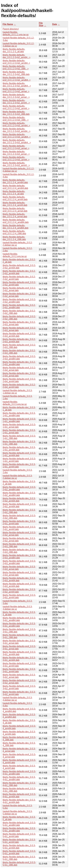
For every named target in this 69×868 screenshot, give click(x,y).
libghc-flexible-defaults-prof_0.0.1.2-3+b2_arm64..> (16, 62)
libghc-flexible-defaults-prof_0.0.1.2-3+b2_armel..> (16, 90)
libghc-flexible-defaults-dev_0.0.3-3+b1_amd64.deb (19, 625)
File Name (8, 24)
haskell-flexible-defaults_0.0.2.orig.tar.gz (15, 255)
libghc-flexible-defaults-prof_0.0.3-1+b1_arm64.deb (19, 454)
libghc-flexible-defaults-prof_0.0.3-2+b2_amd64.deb (19, 488)
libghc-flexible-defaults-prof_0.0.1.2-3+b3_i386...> (16, 119)
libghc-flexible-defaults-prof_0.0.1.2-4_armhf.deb (15, 198)
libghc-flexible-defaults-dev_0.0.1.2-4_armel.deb (15, 215)
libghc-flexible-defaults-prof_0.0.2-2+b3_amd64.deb (19, 358)
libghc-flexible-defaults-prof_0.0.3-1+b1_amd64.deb (19, 420)
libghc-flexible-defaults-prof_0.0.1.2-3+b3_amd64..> (17, 136)
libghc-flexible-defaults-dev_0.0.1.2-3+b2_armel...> (16, 96)
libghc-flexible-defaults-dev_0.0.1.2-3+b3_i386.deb (16, 113)
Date (55, 24)
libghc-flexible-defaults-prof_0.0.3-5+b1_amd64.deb (19, 824)
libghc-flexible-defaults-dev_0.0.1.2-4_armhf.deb (15, 204)
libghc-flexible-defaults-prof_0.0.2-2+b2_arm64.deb (19, 267)
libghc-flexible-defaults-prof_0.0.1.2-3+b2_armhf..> (16, 107)
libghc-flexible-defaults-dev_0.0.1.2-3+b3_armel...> (16, 153)
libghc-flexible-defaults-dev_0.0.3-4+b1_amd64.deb (19, 778)
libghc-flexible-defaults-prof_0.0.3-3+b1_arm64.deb (19, 653)
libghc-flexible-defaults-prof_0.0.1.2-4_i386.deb (14, 232)
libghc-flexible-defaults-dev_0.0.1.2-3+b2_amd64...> (17, 85)
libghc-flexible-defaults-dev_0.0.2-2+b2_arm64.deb (19, 272)
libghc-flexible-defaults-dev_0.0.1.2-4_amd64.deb (15, 227)
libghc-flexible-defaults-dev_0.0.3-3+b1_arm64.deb (19, 659)
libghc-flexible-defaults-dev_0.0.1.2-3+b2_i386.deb (16, 73)
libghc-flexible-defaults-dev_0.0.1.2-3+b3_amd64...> (17, 141)
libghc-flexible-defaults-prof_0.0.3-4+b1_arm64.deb (19, 795)
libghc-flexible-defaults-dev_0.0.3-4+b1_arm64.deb (19, 801)
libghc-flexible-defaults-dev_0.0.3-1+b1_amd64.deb (19, 414)
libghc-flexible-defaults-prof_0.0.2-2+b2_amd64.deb (19, 301)
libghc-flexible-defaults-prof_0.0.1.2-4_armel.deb (15, 210)
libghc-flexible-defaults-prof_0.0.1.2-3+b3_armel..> (16, 147)
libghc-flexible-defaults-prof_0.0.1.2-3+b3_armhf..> (16, 158)
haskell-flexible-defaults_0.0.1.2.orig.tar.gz (16, 33)
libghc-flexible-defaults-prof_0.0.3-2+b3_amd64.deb (19, 562)
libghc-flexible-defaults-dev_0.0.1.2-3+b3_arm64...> (17, 130)
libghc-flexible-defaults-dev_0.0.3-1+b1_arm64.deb (19, 449)
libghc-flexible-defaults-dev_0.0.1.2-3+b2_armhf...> (16, 102)
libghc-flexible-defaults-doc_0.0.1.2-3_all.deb (14, 50)
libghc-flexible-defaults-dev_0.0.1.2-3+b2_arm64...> (17, 56)
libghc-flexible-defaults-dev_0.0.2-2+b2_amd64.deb (19, 306)
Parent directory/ (11, 29)
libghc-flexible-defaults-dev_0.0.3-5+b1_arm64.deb (19, 847)
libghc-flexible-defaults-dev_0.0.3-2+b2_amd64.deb (19, 494)
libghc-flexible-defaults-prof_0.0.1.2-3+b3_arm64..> (16, 124)
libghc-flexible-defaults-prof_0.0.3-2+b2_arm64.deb (19, 505)
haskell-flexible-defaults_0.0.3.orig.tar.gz (15, 403)
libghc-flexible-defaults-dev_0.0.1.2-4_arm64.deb (15, 181)
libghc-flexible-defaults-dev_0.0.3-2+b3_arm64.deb (19, 579)
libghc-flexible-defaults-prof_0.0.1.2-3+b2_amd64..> (17, 79)
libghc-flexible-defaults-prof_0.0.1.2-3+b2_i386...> (16, 67)
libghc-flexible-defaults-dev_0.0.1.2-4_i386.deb (14, 238)
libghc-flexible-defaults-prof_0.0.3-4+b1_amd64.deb (19, 773)
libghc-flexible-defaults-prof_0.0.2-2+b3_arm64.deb (19, 335)
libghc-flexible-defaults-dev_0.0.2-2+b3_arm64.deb (19, 340)
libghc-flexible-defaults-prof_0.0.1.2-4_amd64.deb (16, 221)
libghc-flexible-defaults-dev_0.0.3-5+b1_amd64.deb (19, 830)
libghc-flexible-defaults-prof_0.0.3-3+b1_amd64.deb (19, 619)
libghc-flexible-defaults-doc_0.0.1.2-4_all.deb (14, 193)
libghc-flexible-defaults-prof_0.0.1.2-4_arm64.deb (15, 187)
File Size (41, 24)
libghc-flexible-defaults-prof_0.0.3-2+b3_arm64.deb (19, 585)
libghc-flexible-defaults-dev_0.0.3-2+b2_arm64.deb (19, 500)
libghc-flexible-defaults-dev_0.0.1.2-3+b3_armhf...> (16, 164)
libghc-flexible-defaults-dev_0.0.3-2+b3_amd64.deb (19, 557)
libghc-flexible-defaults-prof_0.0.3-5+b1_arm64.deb (19, 852)
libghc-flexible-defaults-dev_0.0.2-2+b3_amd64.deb (19, 363)
